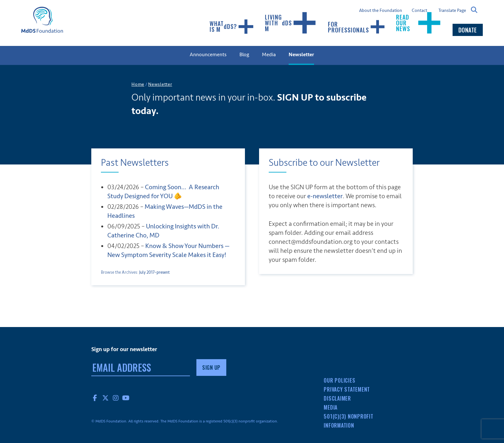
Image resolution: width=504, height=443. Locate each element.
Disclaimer (337, 398)
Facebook (95, 398)
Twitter (105, 398)
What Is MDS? (232, 27)
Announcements (208, 55)
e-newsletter (325, 196)
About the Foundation (381, 11)
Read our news (419, 23)
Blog (244, 55)
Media (269, 55)
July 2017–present (154, 272)
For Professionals (357, 27)
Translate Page (452, 10)
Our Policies (339, 380)
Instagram (116, 398)
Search (474, 10)
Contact (419, 11)
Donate (468, 30)
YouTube (126, 398)
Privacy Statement (347, 389)
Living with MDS (291, 23)
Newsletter (301, 55)
